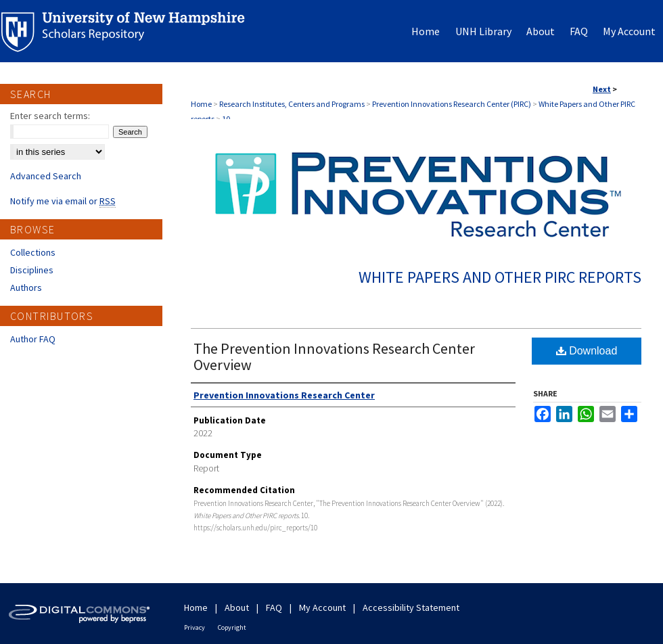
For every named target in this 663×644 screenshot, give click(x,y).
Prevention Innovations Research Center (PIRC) (452, 104)
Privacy (195, 627)
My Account (322, 607)
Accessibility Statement (411, 607)
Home (201, 104)
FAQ (274, 607)
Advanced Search (46, 176)
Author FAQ (33, 339)
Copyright (232, 627)
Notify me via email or (63, 201)
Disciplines (32, 270)
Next (602, 89)
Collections (33, 252)
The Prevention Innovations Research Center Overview (334, 356)
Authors (26, 287)
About (237, 607)
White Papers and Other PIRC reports (500, 277)
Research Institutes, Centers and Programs (292, 104)
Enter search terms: (50, 116)
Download (587, 351)
